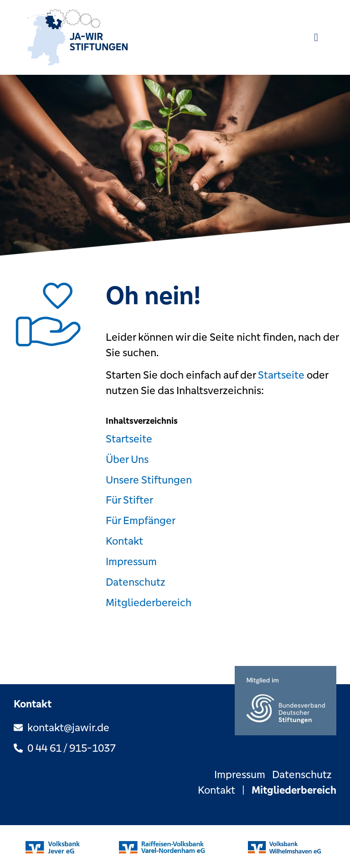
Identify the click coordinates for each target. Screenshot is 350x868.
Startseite (281, 375)
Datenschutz (136, 582)
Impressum (131, 562)
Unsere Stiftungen (149, 480)
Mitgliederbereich (149, 603)
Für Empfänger (141, 521)
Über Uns (127, 460)
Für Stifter (129, 500)
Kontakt (124, 541)
